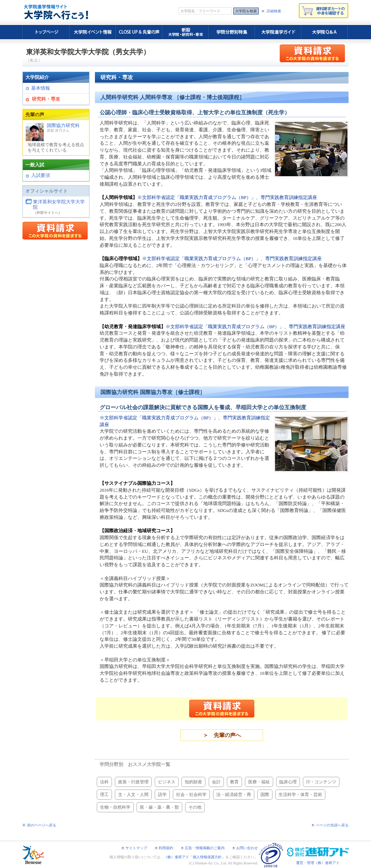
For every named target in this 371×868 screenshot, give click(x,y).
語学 (162, 795)
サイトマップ (136, 848)
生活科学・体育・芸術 (300, 795)
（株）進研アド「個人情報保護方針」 (195, 857)
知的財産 (193, 782)
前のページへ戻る (42, 825)
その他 (195, 807)
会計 (216, 782)
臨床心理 (288, 782)
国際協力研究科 (56, 138)
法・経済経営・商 (234, 795)
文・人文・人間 (133, 795)
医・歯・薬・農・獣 (159, 807)
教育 (234, 782)
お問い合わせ (247, 848)
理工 (104, 795)
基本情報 (41, 88)
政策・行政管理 (133, 782)
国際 (265, 795)
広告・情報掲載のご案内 (205, 848)
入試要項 (41, 175)
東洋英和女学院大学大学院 (59, 205)
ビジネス (167, 782)
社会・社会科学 (191, 795)
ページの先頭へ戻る (332, 825)
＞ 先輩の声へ (222, 735)
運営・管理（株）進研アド (318, 863)
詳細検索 (274, 11)
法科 (104, 782)
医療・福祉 (259, 782)
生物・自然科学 (115, 807)
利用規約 (166, 848)
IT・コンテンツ (321, 782)
